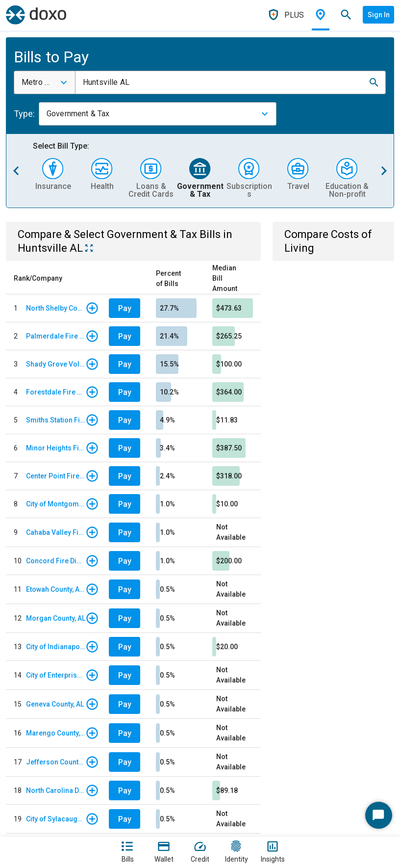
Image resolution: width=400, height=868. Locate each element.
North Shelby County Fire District (56, 308)
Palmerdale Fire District (56, 336)
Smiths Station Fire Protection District (56, 420)
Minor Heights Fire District (56, 448)
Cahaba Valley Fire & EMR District (56, 532)
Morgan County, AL (56, 618)
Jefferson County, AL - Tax (56, 762)
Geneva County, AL (55, 704)
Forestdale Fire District (56, 392)
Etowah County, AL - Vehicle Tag (56, 589)
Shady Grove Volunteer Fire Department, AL (56, 364)
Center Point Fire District (56, 476)
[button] (374, 82)
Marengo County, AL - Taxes (56, 733)
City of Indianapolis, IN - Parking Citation (56, 647)
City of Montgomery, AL (56, 504)
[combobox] (45, 82)
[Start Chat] (379, 815)
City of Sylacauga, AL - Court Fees (56, 819)
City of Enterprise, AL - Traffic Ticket (56, 675)
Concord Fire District (56, 561)
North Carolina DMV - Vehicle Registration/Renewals (56, 790)
